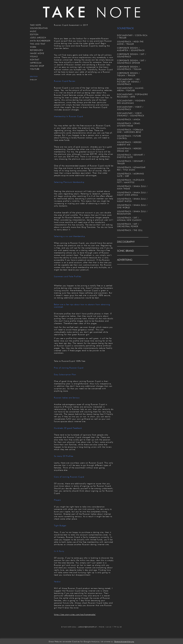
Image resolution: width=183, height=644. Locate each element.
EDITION (34, 34)
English (34, 80)
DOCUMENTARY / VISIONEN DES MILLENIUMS (131, 102)
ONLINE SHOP (37, 66)
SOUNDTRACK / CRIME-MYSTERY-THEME (129, 125)
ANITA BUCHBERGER (40, 41)
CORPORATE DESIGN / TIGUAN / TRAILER (128, 74)
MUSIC (33, 31)
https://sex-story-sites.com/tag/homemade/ (75, 614)
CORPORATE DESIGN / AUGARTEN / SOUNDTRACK (131, 49)
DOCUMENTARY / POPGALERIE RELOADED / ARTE (132, 96)
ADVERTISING (125, 260)
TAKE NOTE (36, 25)
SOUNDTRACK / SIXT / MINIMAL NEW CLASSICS (129, 219)
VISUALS (34, 56)
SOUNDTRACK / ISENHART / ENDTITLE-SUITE (131, 156)
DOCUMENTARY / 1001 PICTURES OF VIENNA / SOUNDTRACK (129, 82)
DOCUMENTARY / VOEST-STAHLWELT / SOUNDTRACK (131, 114)
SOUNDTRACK (125, 28)
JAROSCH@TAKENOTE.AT (87, 627)
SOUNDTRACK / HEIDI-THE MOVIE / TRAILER (130, 43)
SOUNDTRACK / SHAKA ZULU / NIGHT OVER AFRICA (132, 194)
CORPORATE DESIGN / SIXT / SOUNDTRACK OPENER (132, 62)
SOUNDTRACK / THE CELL (130, 230)
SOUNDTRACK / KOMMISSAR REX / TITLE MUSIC (131, 169)
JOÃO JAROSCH (38, 38)
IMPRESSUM (36, 63)
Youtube (35, 69)
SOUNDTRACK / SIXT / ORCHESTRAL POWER (128, 225)
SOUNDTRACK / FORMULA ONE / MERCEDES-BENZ (130, 131)
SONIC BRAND (125, 251)
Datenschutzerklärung (124, 641)
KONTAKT (35, 60)
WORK (33, 47)
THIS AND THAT (38, 44)
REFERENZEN (37, 50)
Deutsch (34, 77)
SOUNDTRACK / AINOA (129, 119)
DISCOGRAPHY (126, 242)
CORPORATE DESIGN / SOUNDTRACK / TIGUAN (129, 68)
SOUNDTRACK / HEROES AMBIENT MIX (129, 143)
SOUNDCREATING (39, 28)
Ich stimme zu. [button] (107, 641)
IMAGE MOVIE (37, 53)
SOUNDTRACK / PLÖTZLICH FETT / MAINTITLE (131, 181)
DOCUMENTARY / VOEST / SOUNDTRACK (130, 108)
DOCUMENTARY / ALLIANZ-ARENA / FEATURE (131, 89)
